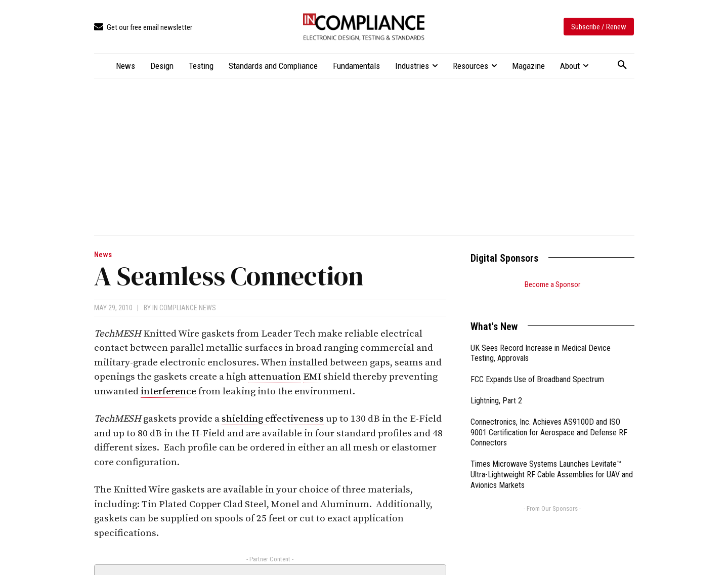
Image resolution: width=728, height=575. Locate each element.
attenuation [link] (275, 377)
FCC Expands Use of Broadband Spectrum (537, 367)
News (103, 255)
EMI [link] (312, 377)
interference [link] (168, 392)
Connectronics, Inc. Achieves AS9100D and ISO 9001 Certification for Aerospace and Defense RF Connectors (549, 420)
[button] (622, 65)
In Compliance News (184, 308)
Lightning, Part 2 (496, 388)
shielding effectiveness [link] (273, 419)
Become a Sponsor (552, 284)
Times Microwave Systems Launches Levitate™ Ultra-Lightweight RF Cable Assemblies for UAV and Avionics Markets (552, 462)
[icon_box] (143, 28)
